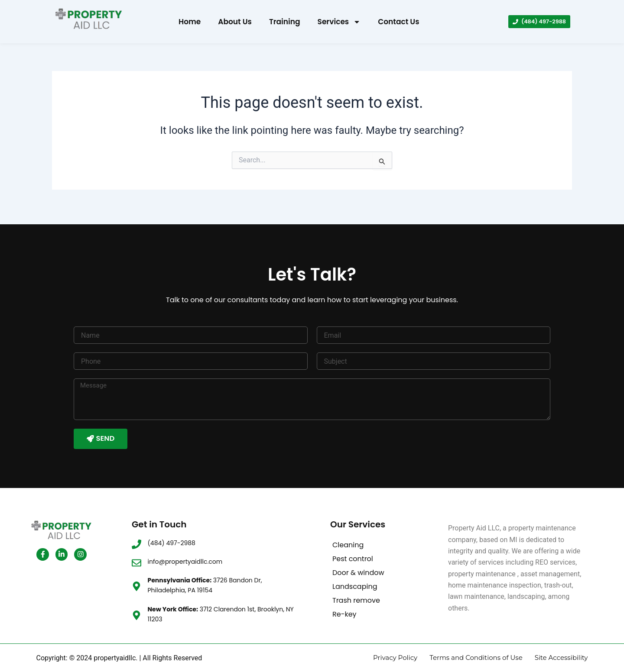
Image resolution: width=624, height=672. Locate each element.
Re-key (344, 608)
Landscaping (355, 580)
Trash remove (356, 594)
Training (285, 22)
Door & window (358, 566)
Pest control (353, 552)
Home (190, 22)
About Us (235, 22)
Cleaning (348, 538)
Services (339, 22)
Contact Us (398, 22)
